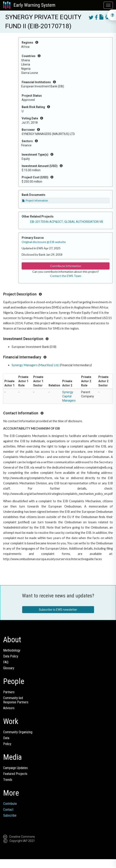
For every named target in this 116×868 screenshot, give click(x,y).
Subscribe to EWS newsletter (58, 610)
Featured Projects (15, 774)
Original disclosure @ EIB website (44, 242)
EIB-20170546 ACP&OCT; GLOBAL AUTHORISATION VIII (67, 222)
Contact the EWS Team (66, 276)
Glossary (9, 668)
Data (6, 738)
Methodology (12, 650)
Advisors (9, 708)
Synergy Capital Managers (69, 396)
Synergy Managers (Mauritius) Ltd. (35, 365)
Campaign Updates (15, 768)
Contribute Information (66, 266)
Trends (8, 780)
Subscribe (10, 815)
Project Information (35, 201)
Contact (8, 810)
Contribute (10, 804)
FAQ (6, 662)
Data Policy (11, 656)
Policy (7, 744)
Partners (9, 692)
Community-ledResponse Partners (16, 700)
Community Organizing (18, 732)
